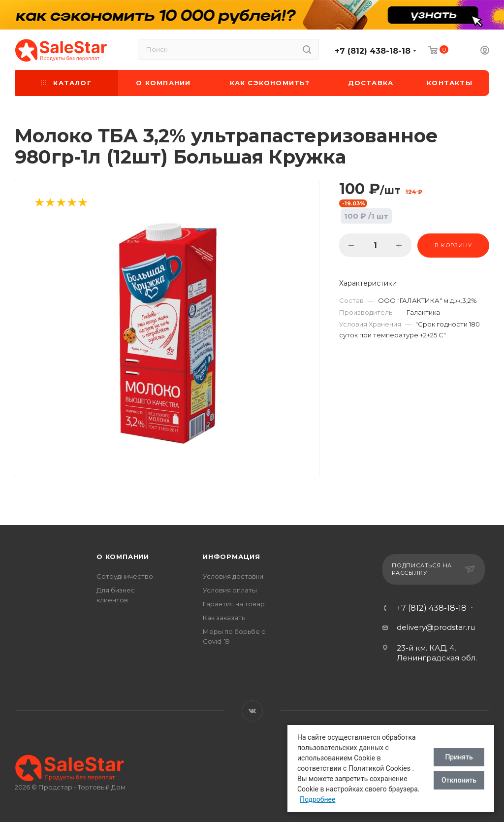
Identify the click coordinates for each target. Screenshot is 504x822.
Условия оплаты (230, 590)
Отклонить (459, 780)
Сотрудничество (125, 576)
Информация (232, 557)
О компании (123, 557)
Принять (459, 757)
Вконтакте (252, 711)
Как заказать (224, 618)
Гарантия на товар (234, 604)
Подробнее (317, 799)
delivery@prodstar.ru (436, 627)
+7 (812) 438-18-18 (373, 51)
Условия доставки (233, 576)
